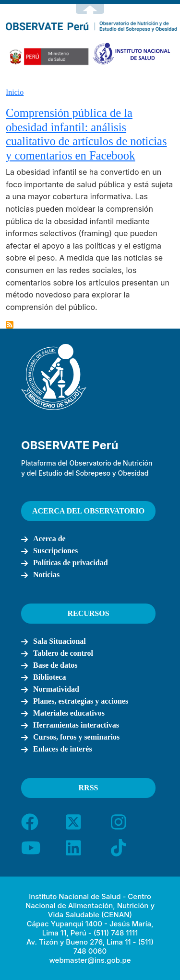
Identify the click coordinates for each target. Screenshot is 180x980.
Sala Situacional (60, 641)
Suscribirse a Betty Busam (10, 325)
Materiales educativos (69, 713)
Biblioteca (49, 677)
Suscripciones (55, 551)
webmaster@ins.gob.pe (90, 960)
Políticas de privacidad (71, 563)
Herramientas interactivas (76, 725)
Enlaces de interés (63, 749)
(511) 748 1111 (116, 933)
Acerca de (49, 539)
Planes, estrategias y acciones (81, 701)
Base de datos (55, 665)
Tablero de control (63, 653)
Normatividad (56, 689)
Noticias (46, 575)
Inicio (15, 92)
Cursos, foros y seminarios (76, 737)
